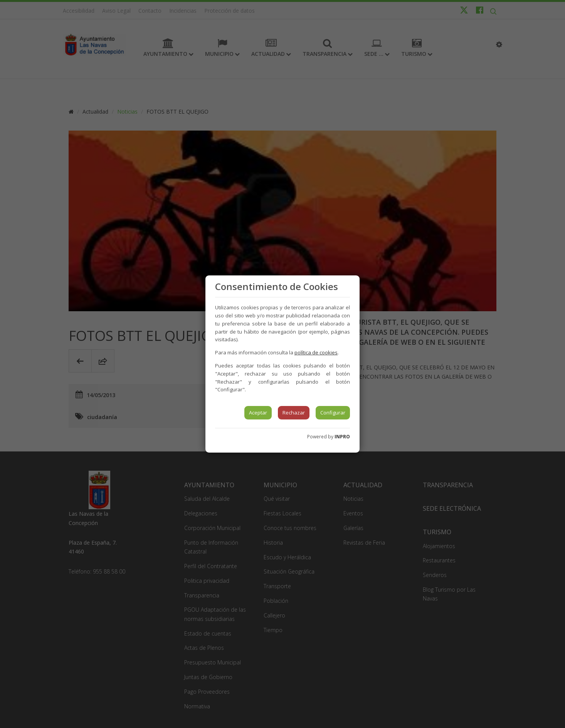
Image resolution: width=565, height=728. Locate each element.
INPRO (342, 437)
